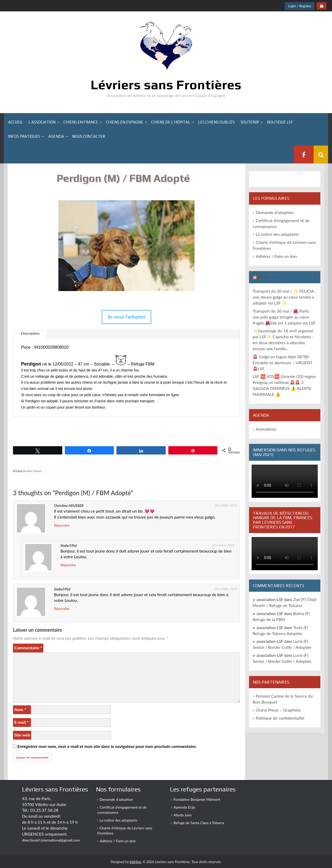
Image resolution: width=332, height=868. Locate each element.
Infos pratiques (24, 136)
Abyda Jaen (183, 815)
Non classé (34, 471)
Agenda (56, 136)
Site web (22, 735)
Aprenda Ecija (184, 807)
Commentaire (28, 648)
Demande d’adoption (275, 212)
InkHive (135, 862)
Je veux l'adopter (127, 316)
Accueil (15, 122)
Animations (266, 429)
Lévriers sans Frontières (166, 85)
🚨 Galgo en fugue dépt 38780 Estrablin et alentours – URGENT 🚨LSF (282, 363)
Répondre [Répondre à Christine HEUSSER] (62, 525)
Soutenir (250, 122)
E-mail (21, 722)
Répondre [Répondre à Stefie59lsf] (68, 565)
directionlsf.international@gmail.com (51, 840)
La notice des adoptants (277, 234)
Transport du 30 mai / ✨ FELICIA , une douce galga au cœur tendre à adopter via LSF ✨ (284, 297)
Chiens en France (81, 122)
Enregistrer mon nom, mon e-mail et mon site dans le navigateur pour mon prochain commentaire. (107, 746)
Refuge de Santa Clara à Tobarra (199, 823)
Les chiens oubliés (216, 122)
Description (30, 333)
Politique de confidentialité (280, 718)
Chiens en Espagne (125, 122)
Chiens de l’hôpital (171, 122)
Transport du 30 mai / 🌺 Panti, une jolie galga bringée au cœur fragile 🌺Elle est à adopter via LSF (284, 317)
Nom (20, 709)
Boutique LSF (280, 122)
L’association (42, 122)
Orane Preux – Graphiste (278, 710)
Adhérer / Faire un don (276, 256)
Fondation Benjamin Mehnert (197, 799)
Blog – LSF (268, 277)
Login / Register (300, 6)
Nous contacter (89, 136)
